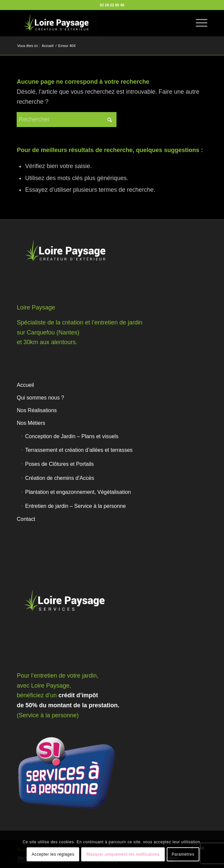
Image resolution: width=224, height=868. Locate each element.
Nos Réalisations (37, 410)
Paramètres (183, 854)
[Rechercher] (67, 120)
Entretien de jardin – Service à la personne (75, 506)
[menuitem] (198, 23)
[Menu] (198, 23)
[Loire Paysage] (93, 23)
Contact (26, 519)
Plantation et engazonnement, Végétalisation (78, 492)
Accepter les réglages (53, 854)
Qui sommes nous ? (40, 398)
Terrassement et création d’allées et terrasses (79, 450)
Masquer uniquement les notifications (123, 854)
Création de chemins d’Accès (59, 478)
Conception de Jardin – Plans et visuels (72, 436)
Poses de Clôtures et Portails (59, 464)
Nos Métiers (31, 423)
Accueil (25, 385)
